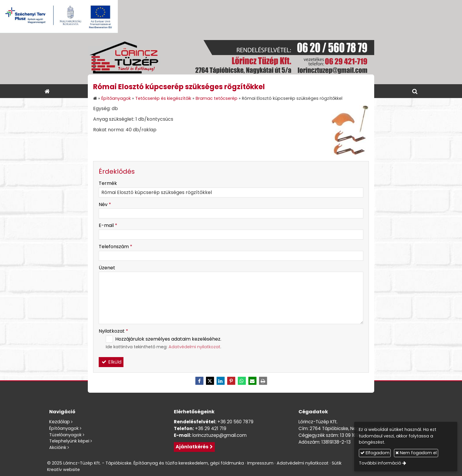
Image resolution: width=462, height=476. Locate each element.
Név (105, 204)
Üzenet (107, 268)
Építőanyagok (64, 428)
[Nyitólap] (231, 59)
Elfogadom (375, 453)
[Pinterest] (231, 381)
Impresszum (260, 463)
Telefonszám (115, 247)
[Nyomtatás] (263, 381)
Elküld (111, 362)
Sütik (337, 463)
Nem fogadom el (416, 453)
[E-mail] (252, 381)
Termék (108, 183)
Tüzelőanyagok (65, 435)
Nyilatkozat (113, 331)
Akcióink (58, 447)
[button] (415, 91)
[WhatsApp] (242, 381)
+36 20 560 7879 (235, 422)
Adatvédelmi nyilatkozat (194, 347)
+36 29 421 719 (211, 428)
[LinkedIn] (220, 381)
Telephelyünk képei (69, 441)
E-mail (108, 225)
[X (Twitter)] (210, 381)
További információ (380, 463)
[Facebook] (199, 381)
